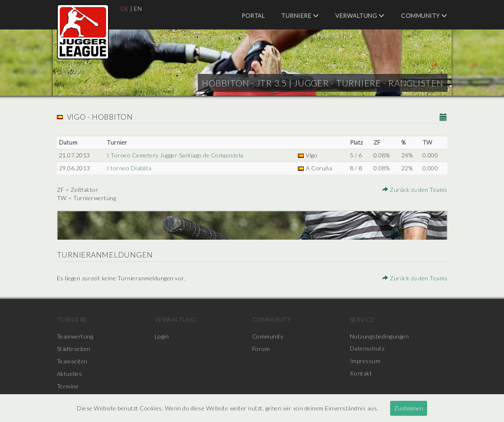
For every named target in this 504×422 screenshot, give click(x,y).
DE (125, 9)
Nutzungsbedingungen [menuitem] (380, 336)
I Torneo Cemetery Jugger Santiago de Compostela (175, 155)
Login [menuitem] (162, 336)
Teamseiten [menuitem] (72, 361)
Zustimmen (409, 408)
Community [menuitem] (424, 16)
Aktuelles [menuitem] (70, 374)
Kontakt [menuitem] (361, 374)
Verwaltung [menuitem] (360, 16)
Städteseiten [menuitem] (74, 349)
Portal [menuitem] (253, 16)
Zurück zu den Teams (415, 190)
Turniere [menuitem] (300, 16)
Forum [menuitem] (261, 349)
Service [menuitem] (362, 320)
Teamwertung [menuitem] (75, 336)
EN (138, 9)
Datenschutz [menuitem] (367, 349)
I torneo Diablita (129, 168)
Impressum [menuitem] (365, 361)
